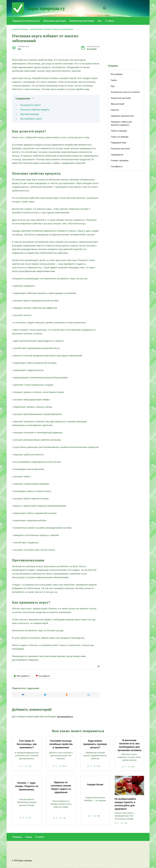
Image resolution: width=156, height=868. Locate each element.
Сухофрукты (117, 166)
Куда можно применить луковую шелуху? (95, 744)
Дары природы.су (46, 8)
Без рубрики (117, 74)
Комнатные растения (82, 21)
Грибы (114, 80)
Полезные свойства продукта (35, 110)
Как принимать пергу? (31, 119)
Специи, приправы (120, 161)
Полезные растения (55, 21)
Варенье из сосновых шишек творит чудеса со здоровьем (61, 787)
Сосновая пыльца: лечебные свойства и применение (61, 744)
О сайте (110, 21)
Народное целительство (26, 21)
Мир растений (118, 104)
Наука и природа (119, 131)
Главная (17, 837)
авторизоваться (65, 717)
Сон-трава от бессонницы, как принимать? (27, 744)
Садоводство (117, 155)
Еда (100, 21)
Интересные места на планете (125, 92)
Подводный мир (118, 143)
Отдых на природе (120, 137)
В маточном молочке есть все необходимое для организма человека (129, 745)
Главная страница (20, 29)
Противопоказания (30, 114)
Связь (29, 837)
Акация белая (95, 784)
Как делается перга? (30, 105)
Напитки (115, 110)
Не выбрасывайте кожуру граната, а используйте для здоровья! (125, 804)
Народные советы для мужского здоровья (121, 123)
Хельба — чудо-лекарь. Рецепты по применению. (27, 786)
